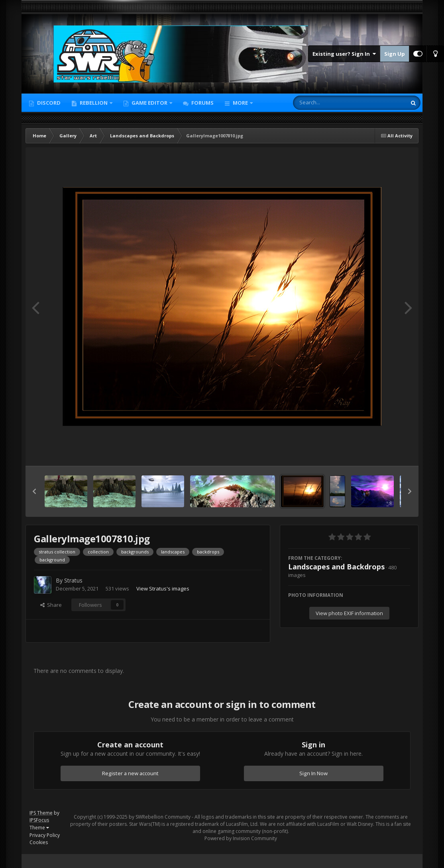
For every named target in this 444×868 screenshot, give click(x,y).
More (240, 103)
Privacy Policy (45, 835)
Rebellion (94, 103)
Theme (39, 828)
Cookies (39, 842)
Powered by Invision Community (241, 838)
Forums (202, 103)
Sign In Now (313, 773)
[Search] (329, 103)
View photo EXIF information (349, 613)
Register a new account (130, 773)
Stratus (73, 580)
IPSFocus (39, 820)
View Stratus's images (163, 588)
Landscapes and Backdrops (336, 567)
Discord (48, 103)
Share (51, 605)
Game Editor (149, 103)
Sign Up (395, 54)
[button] (34, 491)
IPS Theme (41, 813)
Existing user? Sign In (344, 54)
